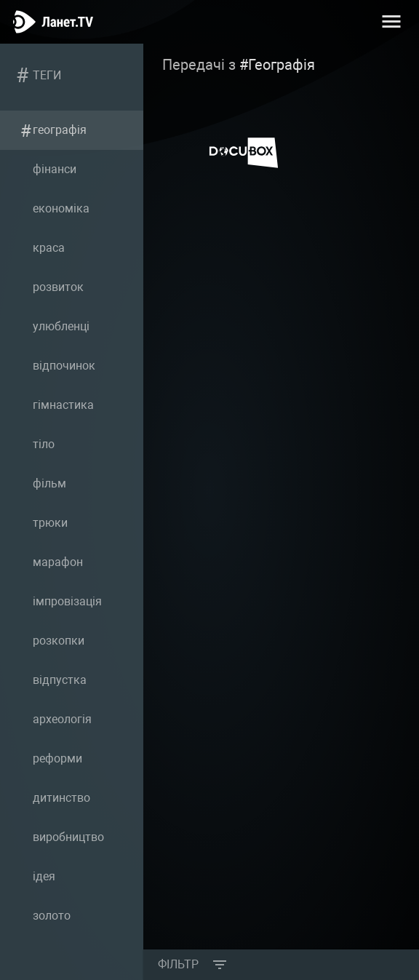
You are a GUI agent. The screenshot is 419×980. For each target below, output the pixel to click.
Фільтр (178, 964)
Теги (47, 75)
